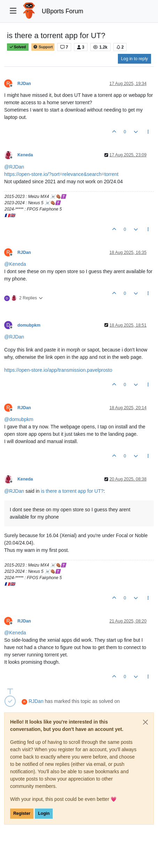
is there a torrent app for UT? (72, 491)
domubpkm (29, 325)
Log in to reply (134, 59)
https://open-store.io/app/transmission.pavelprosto (58, 370)
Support (43, 47)
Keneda (25, 155)
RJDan (24, 84)
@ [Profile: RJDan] (14, 167)
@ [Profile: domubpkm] (19, 419)
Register (22, 813)
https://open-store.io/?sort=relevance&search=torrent (61, 174)
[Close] (145, 722)
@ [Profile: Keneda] (15, 264)
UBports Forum (63, 11)
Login (44, 813)
